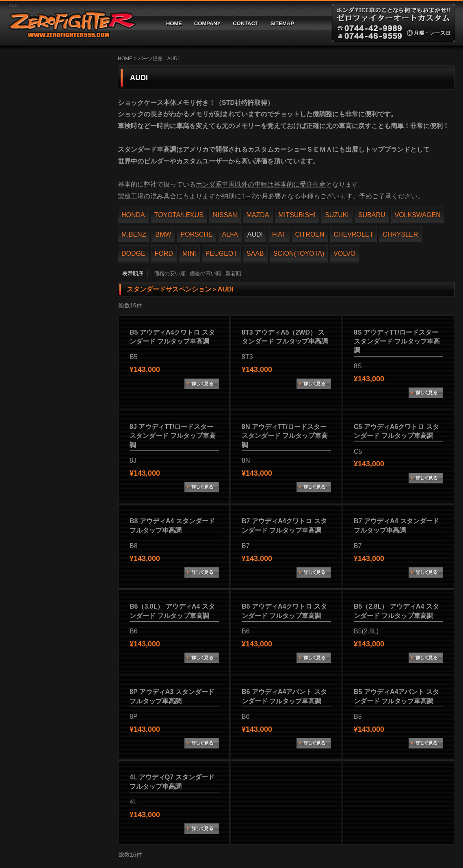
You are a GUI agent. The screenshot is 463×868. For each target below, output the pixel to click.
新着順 (233, 273)
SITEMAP (282, 23)
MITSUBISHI (297, 215)
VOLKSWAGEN (418, 215)
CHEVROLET (354, 234)
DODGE (133, 253)
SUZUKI (337, 215)
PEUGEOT (221, 253)
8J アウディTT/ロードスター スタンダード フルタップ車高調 (173, 436)
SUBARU (372, 215)
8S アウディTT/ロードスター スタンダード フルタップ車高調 (397, 342)
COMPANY (207, 23)
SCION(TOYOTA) (299, 253)
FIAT (279, 234)
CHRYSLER (400, 234)
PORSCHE (197, 234)
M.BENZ (134, 234)
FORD (164, 253)
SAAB (255, 253)
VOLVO (344, 253)
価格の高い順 (206, 273)
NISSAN (225, 215)
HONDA (133, 215)
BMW (163, 234)
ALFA (230, 234)
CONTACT (246, 23)
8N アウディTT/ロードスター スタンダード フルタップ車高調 (285, 436)
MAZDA (258, 215)
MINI (189, 253)
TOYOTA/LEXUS (179, 215)
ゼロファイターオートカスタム (69, 23)
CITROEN (310, 234)
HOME (174, 23)
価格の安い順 (170, 273)
